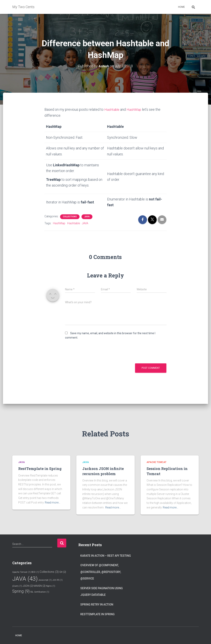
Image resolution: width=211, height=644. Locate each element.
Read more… (53, 502)
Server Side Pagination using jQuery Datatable (102, 591)
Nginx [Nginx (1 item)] (51, 586)
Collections (70, 216)
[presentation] (92, 351)
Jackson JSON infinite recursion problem (103, 471)
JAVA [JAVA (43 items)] (25, 579)
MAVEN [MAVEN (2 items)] (39, 586)
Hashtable (112, 109)
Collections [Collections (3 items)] (49, 572)
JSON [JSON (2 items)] (28, 586)
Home (181, 7)
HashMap (135, 109)
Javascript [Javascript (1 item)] (45, 580)
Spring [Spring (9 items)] (21, 591)
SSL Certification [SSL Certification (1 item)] (40, 592)
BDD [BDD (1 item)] (35, 572)
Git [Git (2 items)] (63, 572)
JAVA (87, 216)
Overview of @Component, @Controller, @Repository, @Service (101, 572)
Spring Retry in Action (97, 604)
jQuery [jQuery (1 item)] (17, 586)
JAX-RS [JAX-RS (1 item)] (58, 580)
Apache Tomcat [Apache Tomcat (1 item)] (22, 572)
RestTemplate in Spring (40, 469)
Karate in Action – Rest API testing (106, 555)
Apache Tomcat (156, 462)
